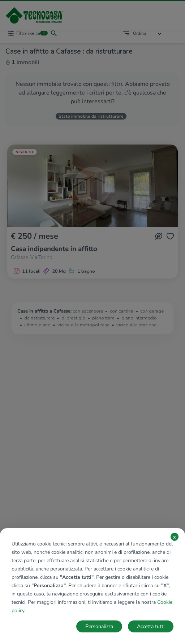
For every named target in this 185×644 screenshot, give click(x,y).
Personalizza (99, 626)
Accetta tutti (151, 626)
